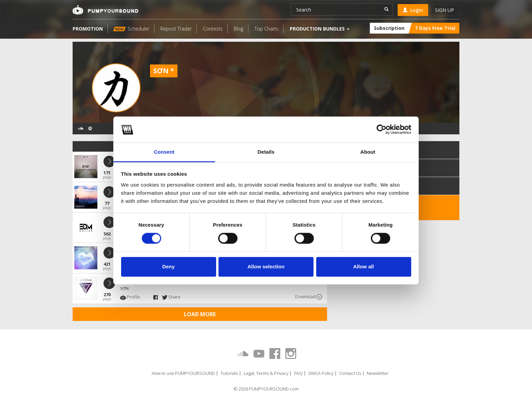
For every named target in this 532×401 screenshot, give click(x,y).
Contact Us (350, 373)
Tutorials (229, 373)
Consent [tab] (164, 152)
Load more (200, 314)
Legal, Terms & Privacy (266, 373)
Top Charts (267, 29)
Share (171, 297)
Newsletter (378, 373)
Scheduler (131, 29)
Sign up (444, 10)
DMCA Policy (321, 373)
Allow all (364, 266)
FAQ (298, 373)
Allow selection (266, 266)
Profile (130, 297)
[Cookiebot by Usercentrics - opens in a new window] (382, 130)
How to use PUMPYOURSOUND (183, 373)
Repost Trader (176, 29)
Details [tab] (266, 152)
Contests (213, 29)
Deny (168, 266)
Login (413, 10)
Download (309, 297)
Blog (239, 29)
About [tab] (368, 152)
